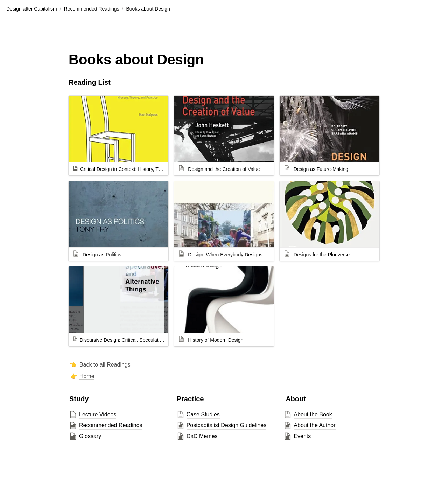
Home (87, 376)
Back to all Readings (105, 365)
